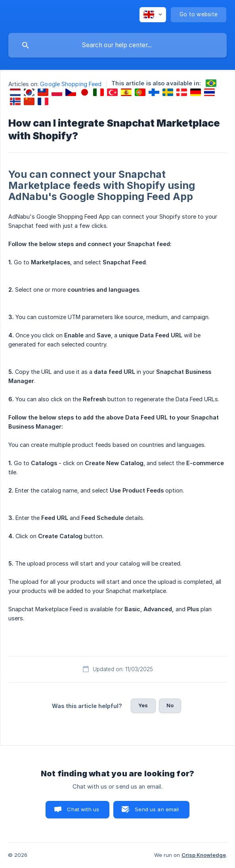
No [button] (170, 705)
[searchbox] (117, 45)
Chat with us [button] (83, 809)
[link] (211, 83)
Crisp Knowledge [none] (204, 855)
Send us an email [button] (157, 809)
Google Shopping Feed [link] (71, 84)
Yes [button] (143, 705)
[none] (153, 15)
